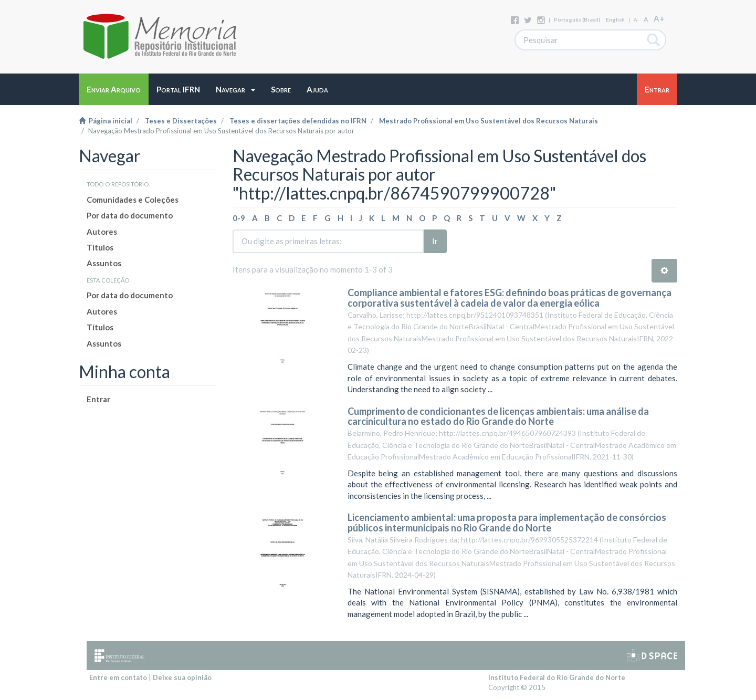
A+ (659, 18)
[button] (235, 89)
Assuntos (104, 263)
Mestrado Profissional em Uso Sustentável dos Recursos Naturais (489, 121)
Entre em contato (118, 677)
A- (636, 20)
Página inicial (106, 121)
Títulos (100, 247)
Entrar (98, 399)
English (615, 19)
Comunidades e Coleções (133, 200)
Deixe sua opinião (182, 677)
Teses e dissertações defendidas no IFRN (298, 121)
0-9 (239, 218)
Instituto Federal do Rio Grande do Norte (557, 677)
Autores (102, 232)
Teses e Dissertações (181, 121)
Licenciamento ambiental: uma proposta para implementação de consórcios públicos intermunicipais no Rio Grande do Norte (507, 523)
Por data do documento (130, 215)
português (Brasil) (577, 19)
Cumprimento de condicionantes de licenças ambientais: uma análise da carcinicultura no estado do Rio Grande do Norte (498, 416)
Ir (435, 241)
